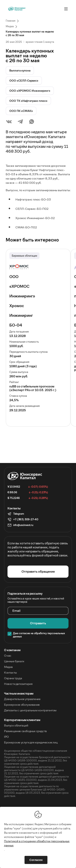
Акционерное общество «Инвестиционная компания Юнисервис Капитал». (36, 753)
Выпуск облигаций (16, 725)
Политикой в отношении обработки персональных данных (37, 843)
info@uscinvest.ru (23, 525)
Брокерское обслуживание (22, 705)
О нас (8, 656)
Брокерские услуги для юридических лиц (31, 742)
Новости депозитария (18, 684)
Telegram (18, 514)
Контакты (10, 673)
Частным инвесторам (19, 694)
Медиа (8, 667)
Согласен (36, 860)
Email (16, 611)
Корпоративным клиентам (22, 720)
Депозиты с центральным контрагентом (30, 710)
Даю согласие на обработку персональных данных (39, 635)
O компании (12, 650)
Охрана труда (13, 678)
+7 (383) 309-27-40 (26, 519)
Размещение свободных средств (25, 731)
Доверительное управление (22, 699)
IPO (6, 737)
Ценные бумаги (14, 661)
